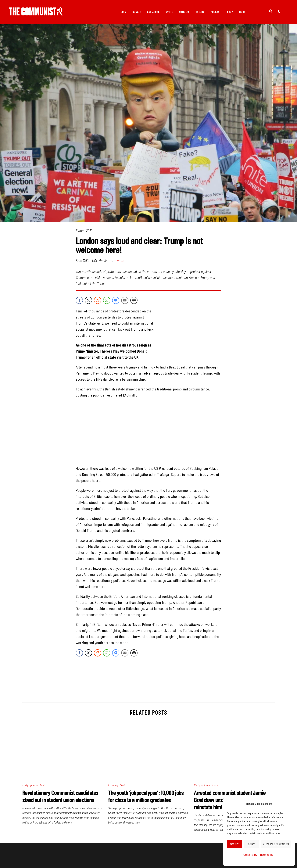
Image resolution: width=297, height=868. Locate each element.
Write (169, 12)
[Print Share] (134, 301)
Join (123, 12)
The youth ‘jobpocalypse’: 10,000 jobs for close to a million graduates (146, 796)
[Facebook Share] (79, 301)
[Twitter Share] (88, 301)
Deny (251, 844)
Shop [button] (230, 12)
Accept (235, 844)
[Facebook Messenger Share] (116, 301)
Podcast (216, 12)
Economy (113, 785)
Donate (137, 12)
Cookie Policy (250, 855)
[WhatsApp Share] (107, 301)
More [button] (242, 12)
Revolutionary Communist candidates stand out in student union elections (60, 796)
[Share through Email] (125, 301)
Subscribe (153, 12)
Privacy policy (266, 855)
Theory (200, 12)
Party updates (30, 785)
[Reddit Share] (98, 301)
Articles (184, 12)
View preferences (276, 844)
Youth (120, 261)
